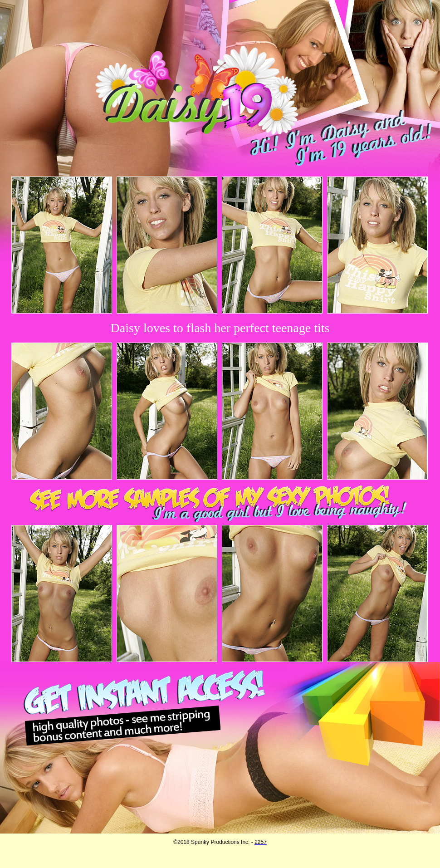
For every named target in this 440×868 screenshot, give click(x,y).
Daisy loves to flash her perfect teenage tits (220, 328)
